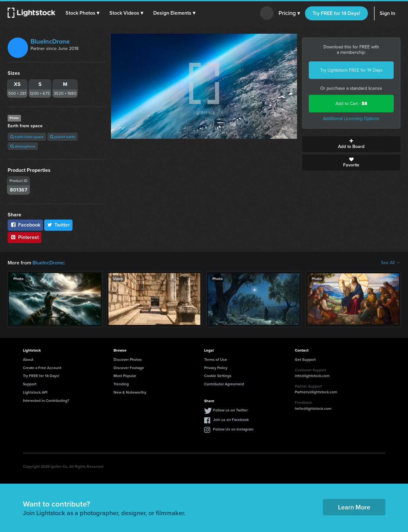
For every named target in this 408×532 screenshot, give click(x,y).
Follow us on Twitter (230, 410)
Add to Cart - (351, 104)
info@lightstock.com (312, 376)
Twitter (59, 225)
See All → (391, 263)
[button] (82, 13)
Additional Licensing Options (351, 119)
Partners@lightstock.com (316, 392)
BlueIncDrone (50, 41)
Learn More (354, 507)
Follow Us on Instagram (233, 429)
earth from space (27, 137)
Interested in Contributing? (46, 400)
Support (30, 384)
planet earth (62, 137)
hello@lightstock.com (313, 408)
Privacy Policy (216, 368)
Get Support (305, 359)
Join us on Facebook (231, 420)
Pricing (289, 13)
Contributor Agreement (224, 384)
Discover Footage (129, 368)
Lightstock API (35, 392)
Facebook (25, 225)
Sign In (387, 13)
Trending (121, 384)
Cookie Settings (218, 376)
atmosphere (23, 146)
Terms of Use (216, 359)
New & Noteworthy (130, 392)
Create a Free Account (42, 368)
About (28, 359)
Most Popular (125, 376)
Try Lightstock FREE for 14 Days (351, 70)
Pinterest (24, 237)
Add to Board (351, 144)
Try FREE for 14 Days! (336, 13)
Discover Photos (128, 359)
